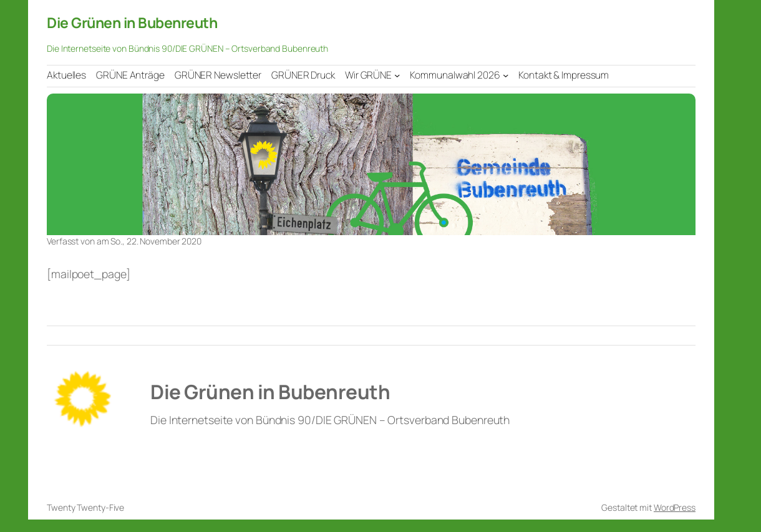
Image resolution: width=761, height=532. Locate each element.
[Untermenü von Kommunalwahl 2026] (506, 75)
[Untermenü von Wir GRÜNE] (397, 75)
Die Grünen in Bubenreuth (132, 22)
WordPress (675, 507)
